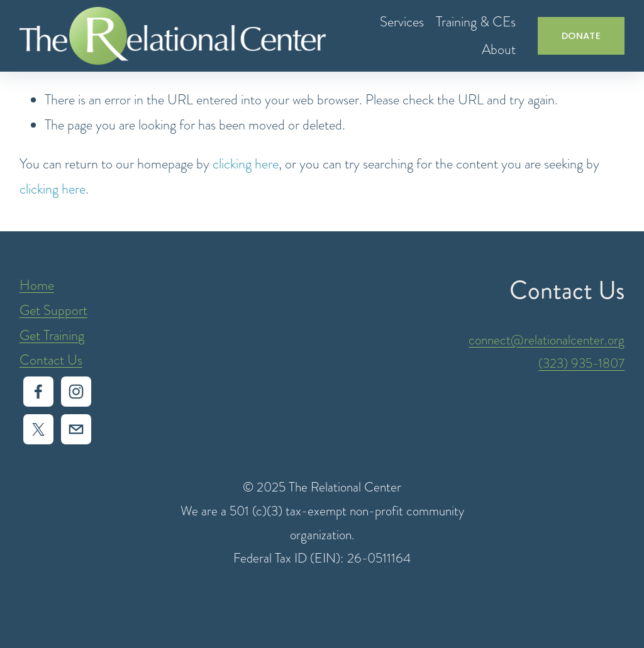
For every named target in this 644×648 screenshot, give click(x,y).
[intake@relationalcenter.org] (76, 429)
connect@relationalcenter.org (547, 340)
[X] (38, 429)
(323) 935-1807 (581, 363)
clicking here (246, 164)
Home (37, 285)
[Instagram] (76, 392)
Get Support (53, 310)
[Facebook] (38, 392)
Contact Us (51, 360)
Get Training (52, 335)
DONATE (581, 36)
